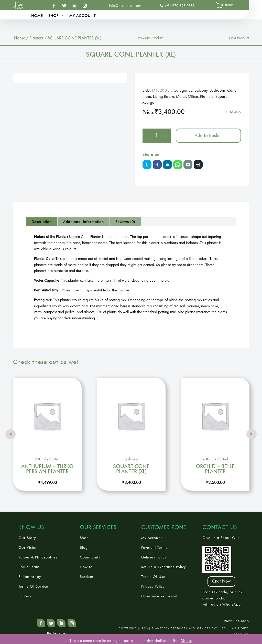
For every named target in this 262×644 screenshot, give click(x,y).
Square (221, 97)
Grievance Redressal (159, 596)
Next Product (239, 38)
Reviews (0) (125, 222)
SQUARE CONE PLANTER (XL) (131, 469)
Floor (147, 97)
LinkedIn (167, 165)
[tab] (42, 222)
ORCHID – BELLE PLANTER (215, 469)
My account (83, 16)
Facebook (157, 165)
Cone (232, 90)
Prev (10, 434)
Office (193, 97)
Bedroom (217, 90)
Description (42, 222)
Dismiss (187, 641)
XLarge (148, 102)
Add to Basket (208, 135)
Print (198, 165)
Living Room (163, 97)
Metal (181, 97)
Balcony (201, 90)
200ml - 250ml (47, 459)
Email (188, 165)
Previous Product (151, 38)
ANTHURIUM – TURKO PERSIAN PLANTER (47, 469)
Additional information (84, 222)
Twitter (147, 165)
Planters (36, 38)
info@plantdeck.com (125, 6)
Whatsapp (178, 165)
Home (37, 16)
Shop (53, 16)
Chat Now (221, 581)
